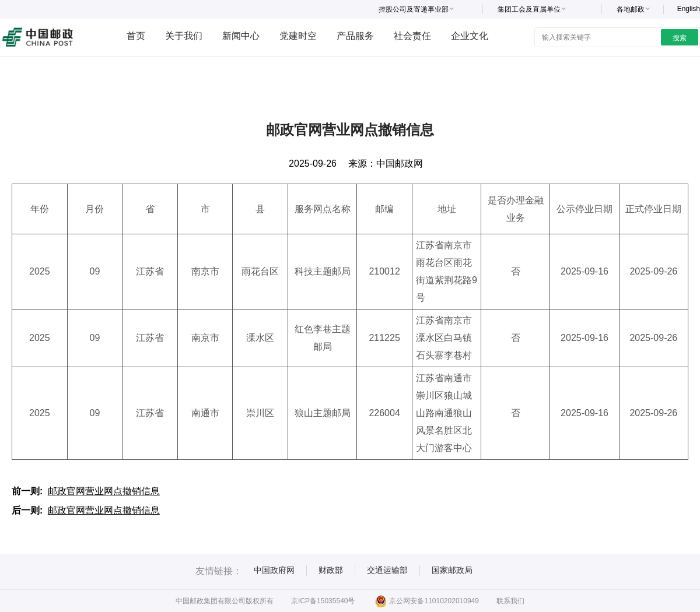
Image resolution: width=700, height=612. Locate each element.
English (689, 9)
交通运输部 (387, 570)
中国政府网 (274, 570)
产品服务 (355, 36)
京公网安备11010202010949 (427, 601)
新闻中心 (241, 36)
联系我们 (510, 601)
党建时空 (298, 36)
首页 (136, 36)
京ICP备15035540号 (323, 601)
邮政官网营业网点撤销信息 (104, 491)
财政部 (331, 570)
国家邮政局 (452, 570)
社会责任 (412, 36)
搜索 (680, 38)
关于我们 (184, 36)
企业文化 (470, 36)
